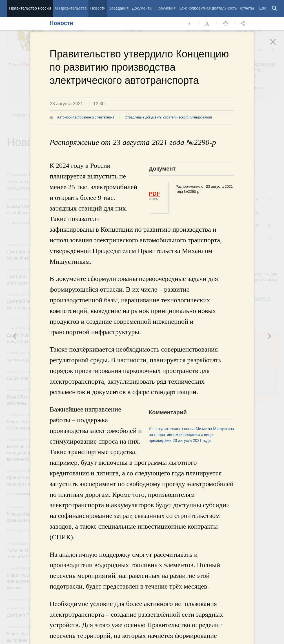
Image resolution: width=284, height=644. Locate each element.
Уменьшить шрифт (190, 24)
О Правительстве (71, 8)
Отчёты (247, 8)
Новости (98, 8)
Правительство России (30, 8)
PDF (154, 194)
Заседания (119, 8)
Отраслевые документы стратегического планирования (168, 117)
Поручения (166, 8)
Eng (263, 8)
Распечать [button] (226, 24)
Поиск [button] (275, 8)
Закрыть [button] (277, 46)
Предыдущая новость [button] (269, 336)
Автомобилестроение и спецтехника (86, 117)
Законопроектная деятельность (208, 8)
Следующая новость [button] (15, 336)
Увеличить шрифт (208, 24)
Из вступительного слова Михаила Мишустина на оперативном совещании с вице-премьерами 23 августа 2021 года (191, 435)
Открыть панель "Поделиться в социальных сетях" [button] (244, 24)
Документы (142, 8)
